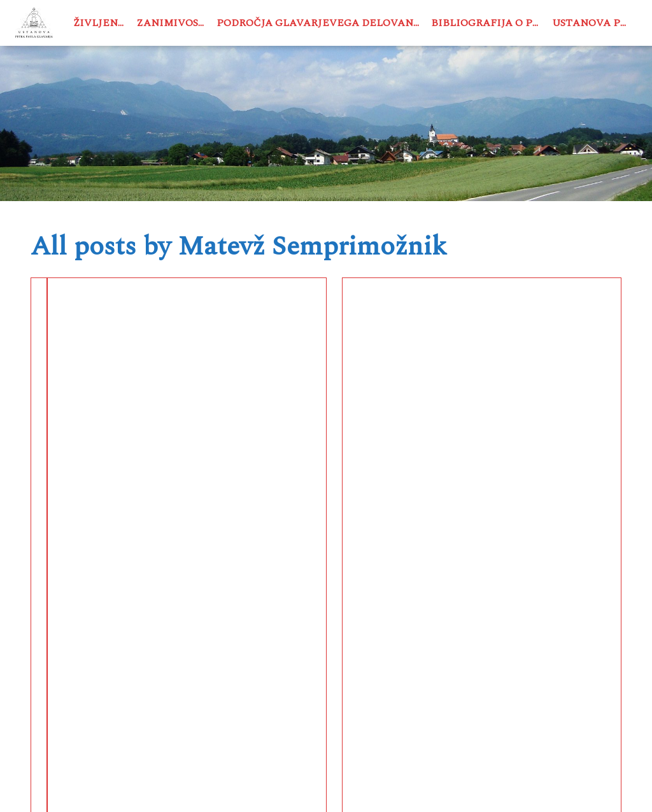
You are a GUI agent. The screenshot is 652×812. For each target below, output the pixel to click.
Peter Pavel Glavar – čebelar (117, 332)
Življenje (101, 23)
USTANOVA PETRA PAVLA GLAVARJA (215, 789)
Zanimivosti (173, 23)
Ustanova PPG (593, 23)
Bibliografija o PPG (489, 23)
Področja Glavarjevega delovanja (321, 23)
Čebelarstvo (68, 382)
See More (124, 523)
